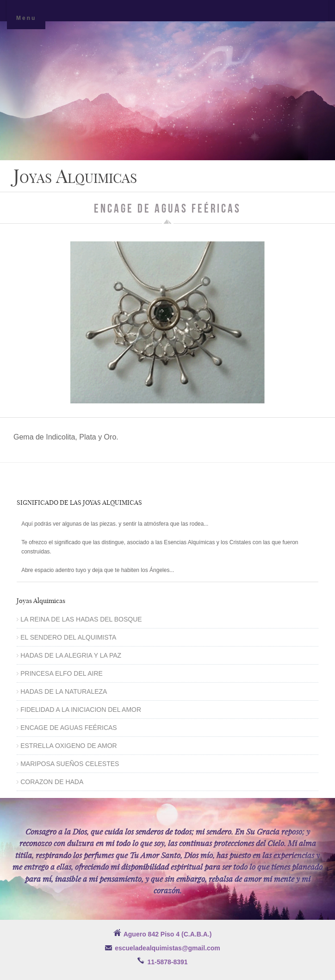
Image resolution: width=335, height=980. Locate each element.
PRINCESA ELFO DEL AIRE (62, 673)
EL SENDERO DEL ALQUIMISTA (68, 637)
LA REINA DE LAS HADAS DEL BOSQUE (81, 619)
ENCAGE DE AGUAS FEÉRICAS (69, 728)
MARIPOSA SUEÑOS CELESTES (70, 764)
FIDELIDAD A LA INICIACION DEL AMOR (81, 710)
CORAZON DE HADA (52, 782)
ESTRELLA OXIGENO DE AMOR (69, 746)
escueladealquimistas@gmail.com (167, 948)
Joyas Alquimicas (75, 176)
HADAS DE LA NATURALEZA (64, 691)
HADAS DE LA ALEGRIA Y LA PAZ (71, 655)
